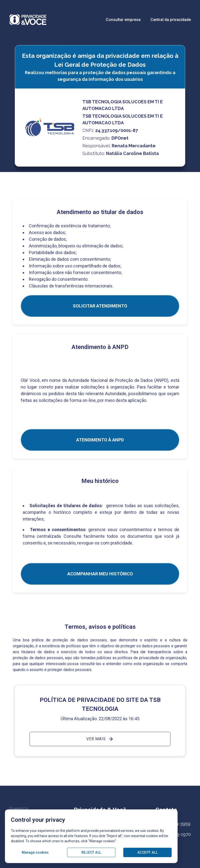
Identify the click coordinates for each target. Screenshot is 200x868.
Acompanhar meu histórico (100, 574)
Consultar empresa (123, 20)
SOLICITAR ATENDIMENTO (100, 306)
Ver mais (100, 739)
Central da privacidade (171, 20)
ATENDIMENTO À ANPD (100, 440)
